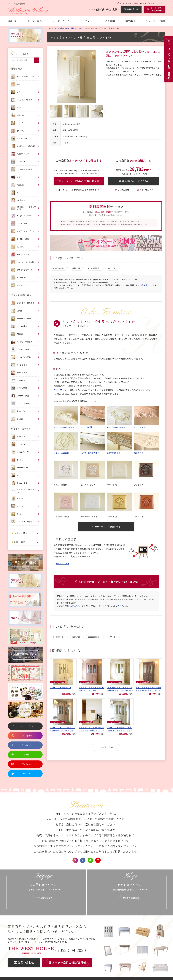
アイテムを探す (59, 28)
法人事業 (110, 21)
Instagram (75, 860)
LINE (90, 860)
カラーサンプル (61, 390)
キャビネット (79, 28)
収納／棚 (69, 28)
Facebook (83, 860)
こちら (120, 607)
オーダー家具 (34, 21)
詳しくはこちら (63, 564)
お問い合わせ (76, 607)
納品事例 (130, 21)
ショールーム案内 (155, 21)
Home (49, 28)
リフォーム (88, 21)
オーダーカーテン (62, 21)
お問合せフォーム (147, 285)
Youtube (98, 860)
